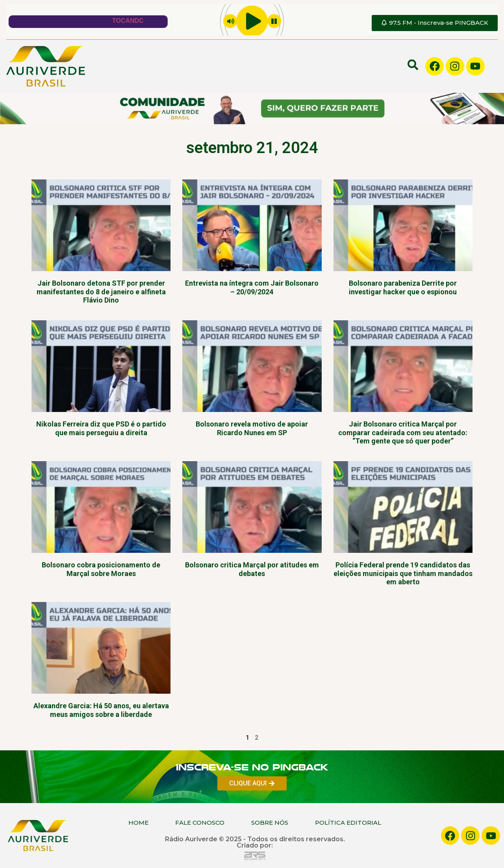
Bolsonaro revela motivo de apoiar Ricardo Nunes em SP (252, 428)
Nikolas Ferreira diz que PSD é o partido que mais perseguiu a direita (101, 428)
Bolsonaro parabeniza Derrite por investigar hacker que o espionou (403, 287)
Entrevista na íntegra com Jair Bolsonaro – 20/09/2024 (252, 287)
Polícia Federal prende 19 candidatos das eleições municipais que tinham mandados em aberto (403, 573)
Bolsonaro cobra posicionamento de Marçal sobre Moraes (101, 569)
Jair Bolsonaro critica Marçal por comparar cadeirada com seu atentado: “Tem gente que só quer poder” (403, 432)
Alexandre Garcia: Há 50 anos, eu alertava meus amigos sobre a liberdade (101, 710)
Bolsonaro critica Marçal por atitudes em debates (252, 569)
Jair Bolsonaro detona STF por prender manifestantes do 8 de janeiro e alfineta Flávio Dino (101, 292)
